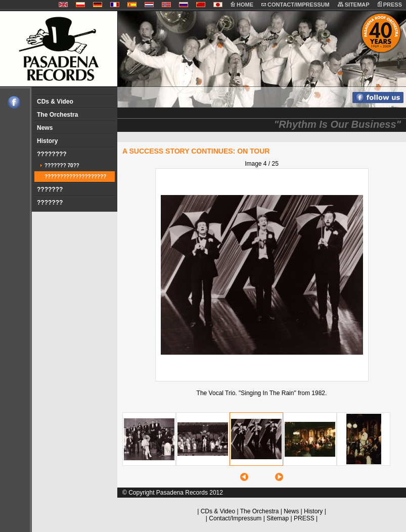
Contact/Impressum (235, 518)
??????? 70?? (62, 165)
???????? (52, 154)
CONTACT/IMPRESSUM (296, 5)
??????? (50, 189)
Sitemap (278, 518)
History (47, 141)
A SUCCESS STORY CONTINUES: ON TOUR (196, 151)
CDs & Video (55, 102)
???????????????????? (75, 177)
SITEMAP (354, 5)
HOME (242, 5)
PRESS (390, 5)
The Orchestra (57, 115)
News (45, 128)
